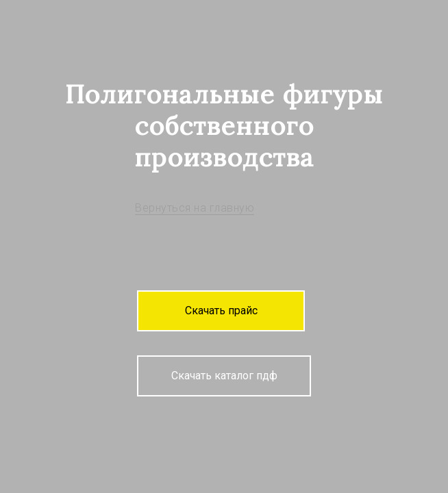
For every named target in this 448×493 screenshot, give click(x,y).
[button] (221, 311)
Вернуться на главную (195, 208)
